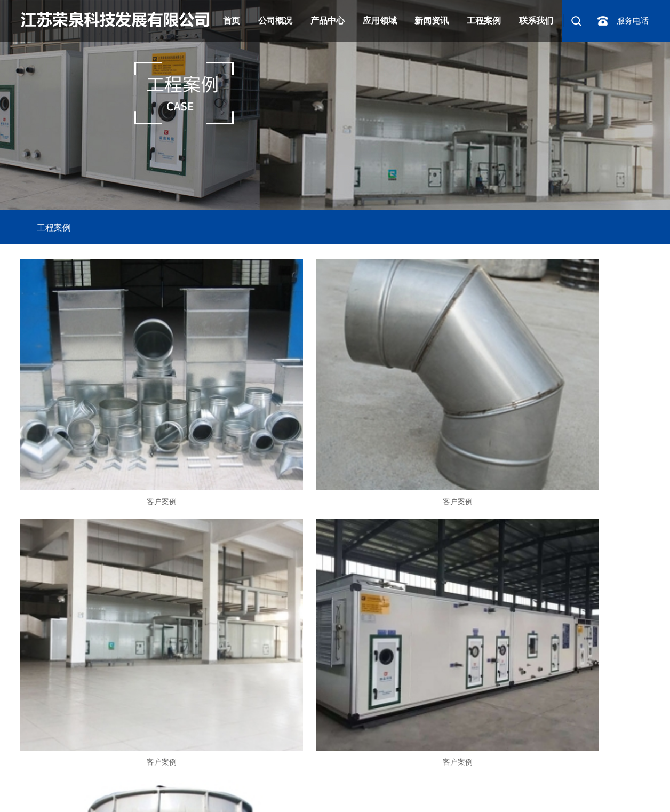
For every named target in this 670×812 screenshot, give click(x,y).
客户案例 (121, 435)
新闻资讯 (432, 21)
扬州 (609, 786)
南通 (575, 786)
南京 (491, 786)
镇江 (559, 786)
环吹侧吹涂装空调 (168, 801)
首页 (232, 21)
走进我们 (35, 682)
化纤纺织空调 (82, 801)
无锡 (525, 786)
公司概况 (275, 21)
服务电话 (633, 21)
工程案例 (484, 21)
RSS (521, 771)
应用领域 (380, 21)
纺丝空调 (121, 801)
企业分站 (459, 771)
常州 (541, 786)
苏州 (508, 786)
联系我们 (536, 21)
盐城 (626, 786)
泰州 (592, 786)
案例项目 (73, 682)
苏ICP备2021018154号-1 (215, 771)
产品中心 (328, 21)
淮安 (642, 786)
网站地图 (494, 771)
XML (542, 771)
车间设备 (110, 682)
